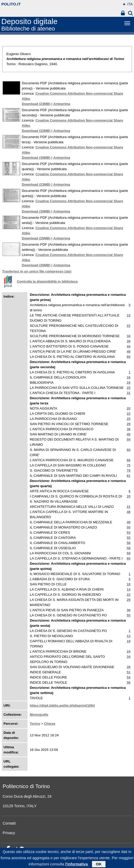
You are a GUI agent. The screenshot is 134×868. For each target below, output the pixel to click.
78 (129, 470)
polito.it (11, 4)
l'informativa (77, 865)
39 (129, 341)
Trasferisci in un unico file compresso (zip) (37, 271)
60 (129, 357)
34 (129, 336)
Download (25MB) (36, 238)
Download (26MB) (36, 265)
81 (129, 476)
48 (129, 512)
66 (129, 460)
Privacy (9, 833)
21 (129, 507)
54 (129, 439)
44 (129, 346)
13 (129, 636)
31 (129, 393)
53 (129, 533)
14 (129, 589)
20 (129, 408)
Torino (35, 724)
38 (129, 429)
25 (129, 388)
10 (129, 584)
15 (129, 315)
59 (129, 553)
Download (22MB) (36, 131)
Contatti (9, 823)
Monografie (39, 715)
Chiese (50, 724)
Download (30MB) (36, 158)
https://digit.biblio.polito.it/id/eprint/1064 (62, 705)
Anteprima (62, 104)
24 (129, 383)
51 (129, 672)
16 (129, 377)
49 (129, 352)
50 (129, 527)
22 (129, 326)
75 (129, 465)
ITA (130, 4)
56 (129, 543)
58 (129, 548)
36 (129, 610)
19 (129, 641)
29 (129, 424)
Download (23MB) (36, 104)
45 (129, 434)
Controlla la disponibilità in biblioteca (47, 281)
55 (129, 538)
